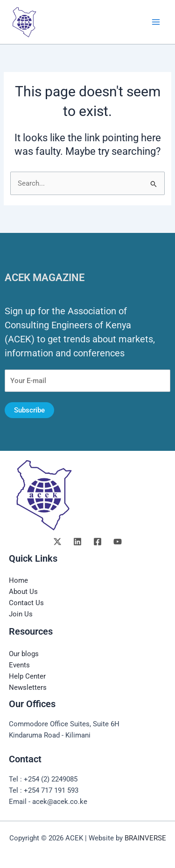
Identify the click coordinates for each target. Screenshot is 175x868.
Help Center (27, 676)
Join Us (21, 614)
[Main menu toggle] (156, 22)
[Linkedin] (77, 542)
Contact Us (26, 603)
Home (18, 580)
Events (19, 665)
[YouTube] (118, 542)
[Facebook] (98, 542)
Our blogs (24, 654)
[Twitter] (57, 542)
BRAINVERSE (145, 838)
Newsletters (28, 687)
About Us (23, 592)
